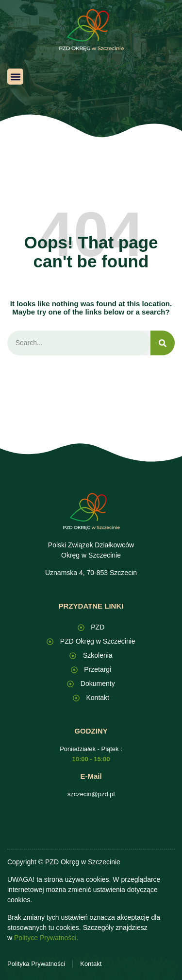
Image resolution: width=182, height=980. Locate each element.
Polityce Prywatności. (46, 938)
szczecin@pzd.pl (91, 794)
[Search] (163, 343)
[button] (15, 77)
